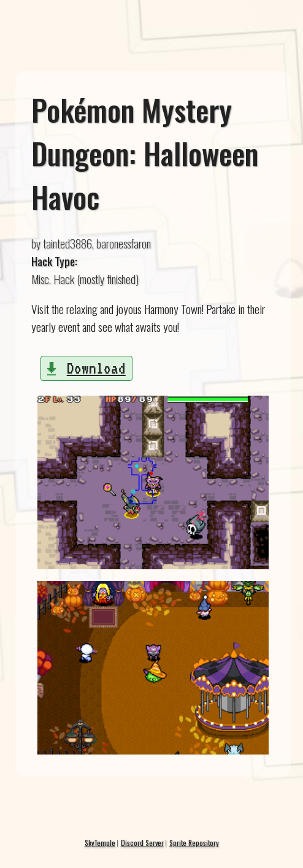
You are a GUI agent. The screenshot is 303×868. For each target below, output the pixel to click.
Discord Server (142, 843)
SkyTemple (100, 843)
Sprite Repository (194, 843)
